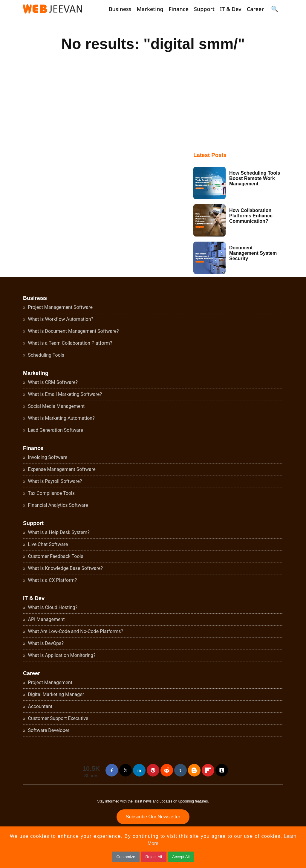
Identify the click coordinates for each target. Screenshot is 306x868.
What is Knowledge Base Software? (65, 568)
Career (255, 9)
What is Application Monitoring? (61, 655)
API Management (46, 619)
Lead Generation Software (55, 430)
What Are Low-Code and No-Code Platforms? (75, 631)
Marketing (150, 9)
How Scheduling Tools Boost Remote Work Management (255, 178)
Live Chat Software (48, 544)
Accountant (40, 706)
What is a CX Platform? (52, 580)
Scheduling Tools (46, 355)
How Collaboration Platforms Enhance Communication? (251, 216)
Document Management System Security (253, 253)
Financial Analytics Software (58, 505)
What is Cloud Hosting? (52, 607)
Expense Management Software (61, 469)
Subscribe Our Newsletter (153, 817)
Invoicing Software (47, 457)
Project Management (50, 682)
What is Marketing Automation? (61, 418)
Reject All (154, 857)
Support (204, 9)
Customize (126, 857)
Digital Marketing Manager (56, 694)
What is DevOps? (45, 643)
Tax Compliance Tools (51, 493)
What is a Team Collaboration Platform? (70, 343)
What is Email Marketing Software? (65, 394)
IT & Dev (231, 9)
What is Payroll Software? (55, 481)
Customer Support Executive (58, 718)
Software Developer (48, 730)
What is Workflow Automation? (60, 319)
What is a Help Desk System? (58, 532)
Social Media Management (56, 406)
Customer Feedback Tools (55, 556)
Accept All (181, 857)
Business (120, 9)
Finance (179, 9)
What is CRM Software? (52, 382)
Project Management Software (60, 307)
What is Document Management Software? (73, 331)
